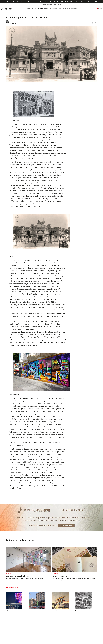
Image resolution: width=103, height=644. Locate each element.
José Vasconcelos (38, 496)
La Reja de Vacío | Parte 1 (13, 611)
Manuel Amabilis (53, 496)
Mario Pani (78, 611)
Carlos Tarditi (23, 496)
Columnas (8, 573)
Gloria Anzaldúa (30, 496)
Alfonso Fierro (16, 23)
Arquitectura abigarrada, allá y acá (18, 576)
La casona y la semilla (60, 576)
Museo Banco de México (36, 611)
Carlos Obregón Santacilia (14, 496)
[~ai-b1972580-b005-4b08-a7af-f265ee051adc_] (51, 531)
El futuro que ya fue (58, 611)
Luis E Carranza (46, 496)
